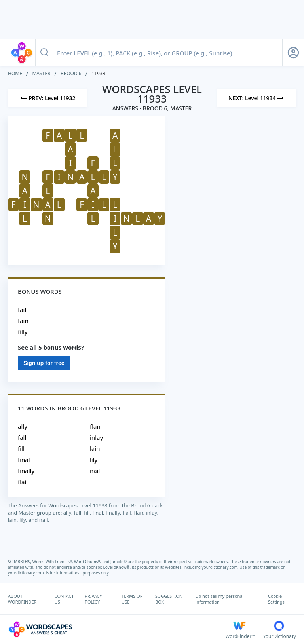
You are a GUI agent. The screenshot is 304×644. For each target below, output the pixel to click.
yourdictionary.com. (221, 567)
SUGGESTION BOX (169, 599)
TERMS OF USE (132, 599)
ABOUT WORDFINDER (22, 599)
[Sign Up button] (293, 53)
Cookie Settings (276, 599)
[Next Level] (257, 98)
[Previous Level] (47, 98)
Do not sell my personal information (220, 599)
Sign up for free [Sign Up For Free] (44, 363)
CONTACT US (64, 599)
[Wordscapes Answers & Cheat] (117, 629)
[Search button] (44, 53)
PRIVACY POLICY (93, 599)
